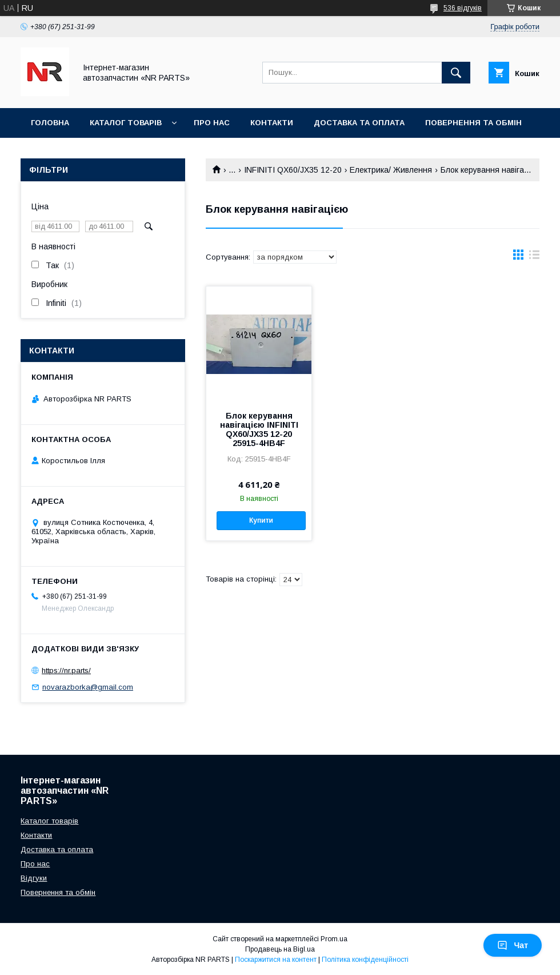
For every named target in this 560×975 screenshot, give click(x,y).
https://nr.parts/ (66, 670)
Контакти (272, 123)
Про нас (212, 123)
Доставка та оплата (359, 123)
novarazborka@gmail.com (88, 687)
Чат (513, 945)
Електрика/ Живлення (391, 170)
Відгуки (34, 878)
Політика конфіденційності (365, 960)
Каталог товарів (126, 123)
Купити (261, 520)
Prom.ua (334, 939)
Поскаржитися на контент (276, 960)
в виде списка (534, 257)
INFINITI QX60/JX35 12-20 (293, 170)
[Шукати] (456, 73)
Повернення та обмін (473, 123)
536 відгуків (463, 8)
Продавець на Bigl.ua (280, 949)
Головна (50, 123)
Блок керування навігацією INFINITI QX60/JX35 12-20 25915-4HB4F (259, 429)
